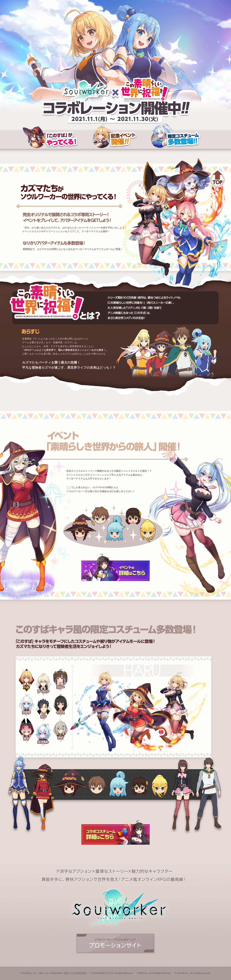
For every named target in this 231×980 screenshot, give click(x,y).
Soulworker (87, 90)
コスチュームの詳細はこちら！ (115, 833)
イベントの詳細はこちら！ (115, 567)
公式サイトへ (116, 944)
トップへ (217, 179)
